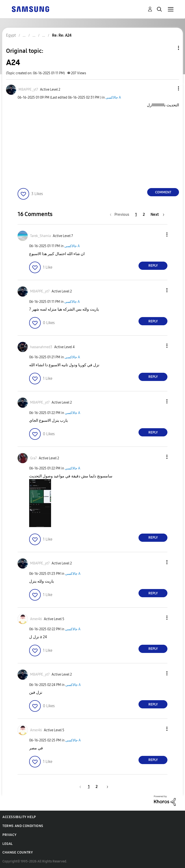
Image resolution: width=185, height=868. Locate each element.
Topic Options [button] (170, 48)
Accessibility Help (19, 817)
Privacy (9, 835)
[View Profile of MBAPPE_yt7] (28, 90)
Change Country (18, 852)
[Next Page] (157, 214)
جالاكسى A (113, 98)
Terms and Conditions (23, 826)
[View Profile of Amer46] (36, 619)
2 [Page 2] (144, 214)
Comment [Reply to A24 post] (163, 192)
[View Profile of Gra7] (33, 458)
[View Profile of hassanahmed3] (41, 347)
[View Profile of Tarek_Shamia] (40, 236)
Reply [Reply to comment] (153, 266)
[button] (171, 88)
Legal (8, 844)
